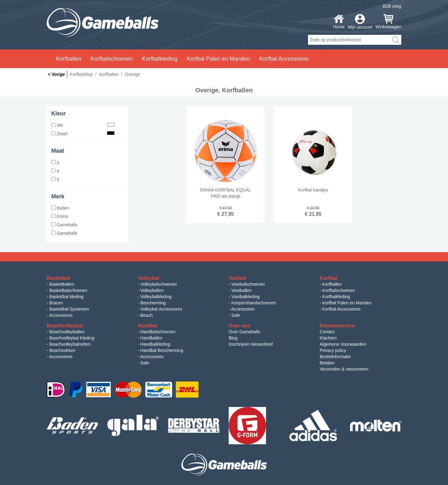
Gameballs (64, 225)
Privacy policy (333, 350)
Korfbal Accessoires (341, 309)
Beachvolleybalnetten (70, 344)
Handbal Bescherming (162, 350)
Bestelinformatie (335, 357)
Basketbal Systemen (69, 309)
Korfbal (329, 278)
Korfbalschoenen (339, 290)
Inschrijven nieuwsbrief (251, 344)
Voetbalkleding (246, 297)
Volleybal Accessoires (161, 309)
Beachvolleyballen (67, 332)
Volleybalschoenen (159, 284)
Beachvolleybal (65, 326)
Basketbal (58, 278)
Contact (327, 332)
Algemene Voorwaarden (343, 344)
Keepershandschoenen (254, 303)
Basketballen (62, 284)
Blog (233, 338)
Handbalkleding (155, 344)
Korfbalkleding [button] (160, 59)
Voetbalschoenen (248, 284)
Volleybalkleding (156, 297)
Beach (147, 315)
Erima (60, 216)
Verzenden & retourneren (344, 369)
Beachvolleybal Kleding (72, 338)
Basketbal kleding (67, 297)
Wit (83, 125)
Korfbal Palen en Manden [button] (218, 59)
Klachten (328, 338)
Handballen (151, 338)
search (396, 40)
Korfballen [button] (69, 59)
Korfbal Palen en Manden (347, 303)
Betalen (327, 363)
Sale (236, 315)
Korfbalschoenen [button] (112, 59)
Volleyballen (152, 290)
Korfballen (332, 284)
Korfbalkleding (336, 297)
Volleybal (149, 278)
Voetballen (242, 290)
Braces (56, 303)
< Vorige (56, 74)
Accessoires (61, 315)
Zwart (83, 134)
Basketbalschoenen (68, 290)
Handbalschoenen (158, 332)
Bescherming (153, 303)
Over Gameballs (244, 332)
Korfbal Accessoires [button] (284, 59)
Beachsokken (63, 350)
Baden (60, 208)
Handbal (148, 326)
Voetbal (238, 278)
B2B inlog (392, 6)
